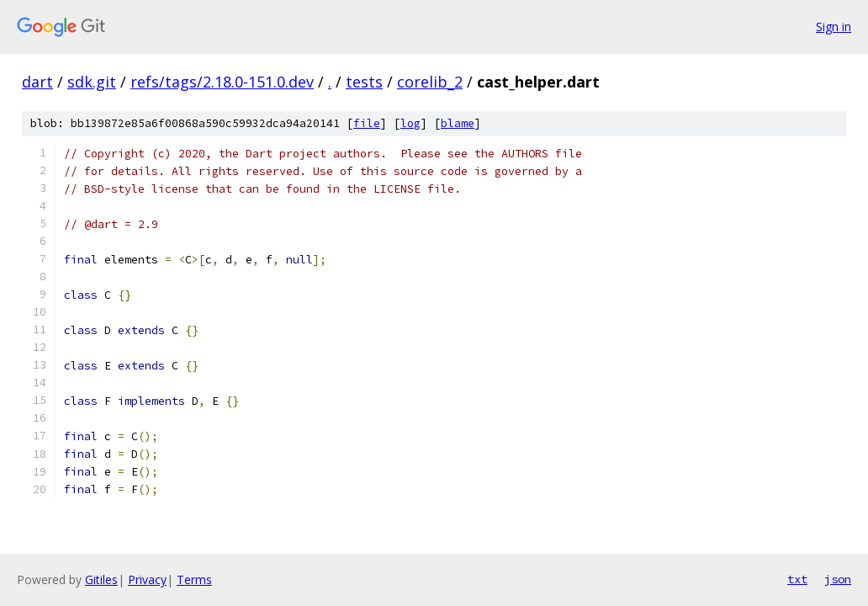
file (367, 123)
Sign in (834, 27)
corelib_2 (430, 82)
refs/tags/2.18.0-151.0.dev (222, 82)
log (410, 123)
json (838, 579)
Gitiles (101, 579)
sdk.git (92, 82)
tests (364, 82)
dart (37, 82)
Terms (194, 579)
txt (797, 579)
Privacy (147, 579)
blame (458, 123)
